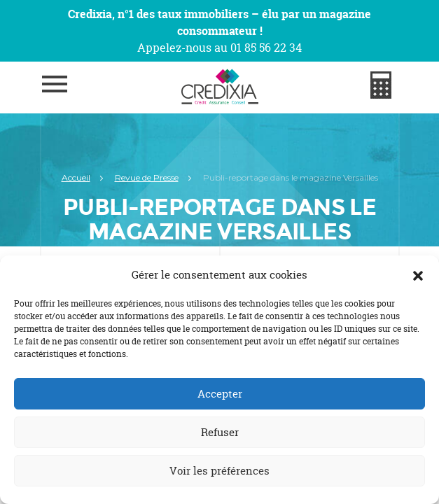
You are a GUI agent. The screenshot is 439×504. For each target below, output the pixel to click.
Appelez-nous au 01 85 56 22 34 (219, 48)
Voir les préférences (219, 471)
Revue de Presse (147, 177)
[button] (418, 275)
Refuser (220, 432)
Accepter (220, 394)
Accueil (76, 177)
